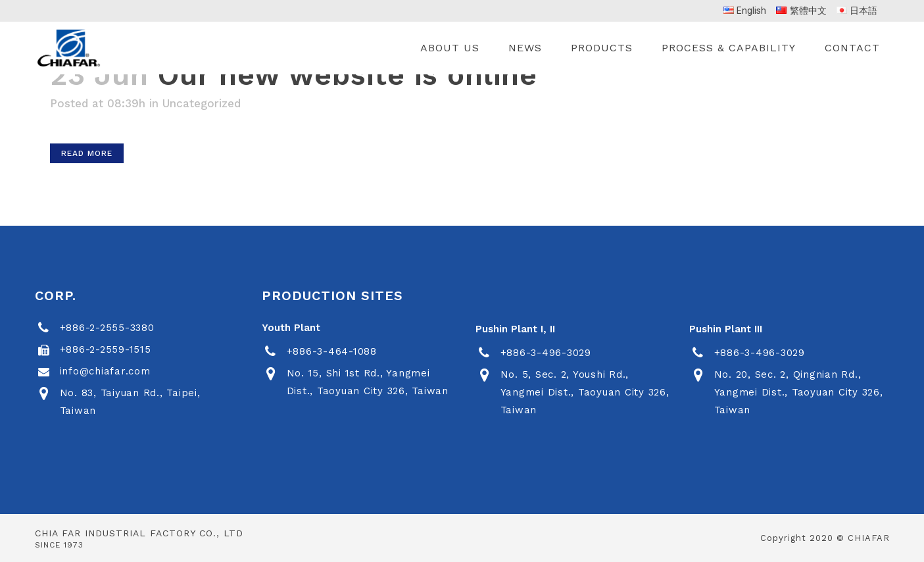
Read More (87, 153)
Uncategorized (202, 103)
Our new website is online (348, 75)
